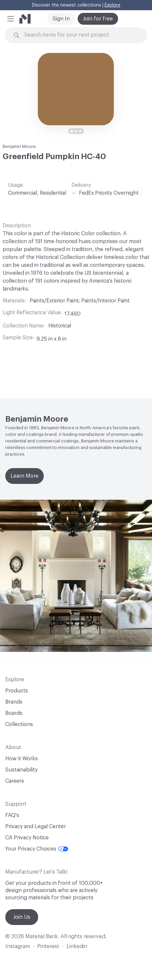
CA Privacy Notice (27, 838)
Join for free (98, 19)
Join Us (22, 917)
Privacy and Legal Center (36, 826)
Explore (113, 5)
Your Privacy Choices (37, 849)
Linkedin (77, 946)
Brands (14, 702)
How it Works (22, 759)
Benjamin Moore (19, 146)
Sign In (61, 19)
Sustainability (21, 770)
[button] (11, 19)
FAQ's (12, 815)
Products (17, 691)
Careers (15, 781)
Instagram (18, 946)
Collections (19, 724)
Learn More (25, 476)
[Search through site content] (80, 35)
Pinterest (48, 946)
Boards (14, 713)
